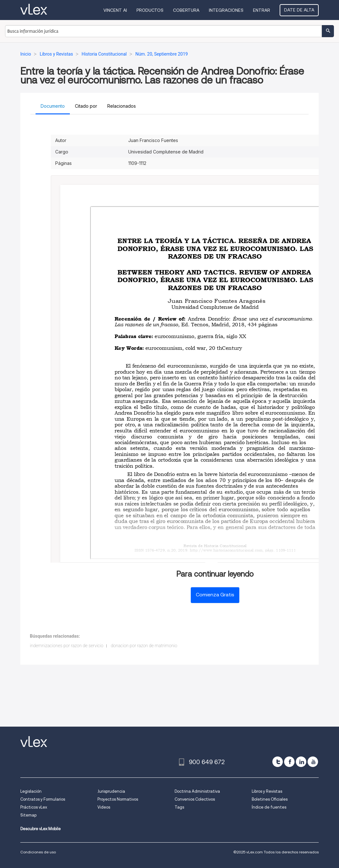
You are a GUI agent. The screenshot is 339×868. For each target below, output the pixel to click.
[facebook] (289, 762)
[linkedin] (301, 762)
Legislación (31, 791)
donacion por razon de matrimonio (144, 646)
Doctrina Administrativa (197, 791)
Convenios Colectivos (195, 799)
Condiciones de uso (38, 852)
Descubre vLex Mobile (40, 829)
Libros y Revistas (267, 791)
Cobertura (186, 10)
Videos (104, 807)
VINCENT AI (115, 10)
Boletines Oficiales (270, 799)
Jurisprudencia (111, 791)
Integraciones (226, 10)
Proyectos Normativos (118, 799)
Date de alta (299, 10)
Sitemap (28, 815)
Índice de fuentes (269, 807)
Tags (179, 807)
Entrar (262, 10)
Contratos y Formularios (43, 799)
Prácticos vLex (34, 807)
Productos (150, 10)
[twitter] (278, 762)
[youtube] (313, 762)
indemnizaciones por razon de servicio (67, 646)
